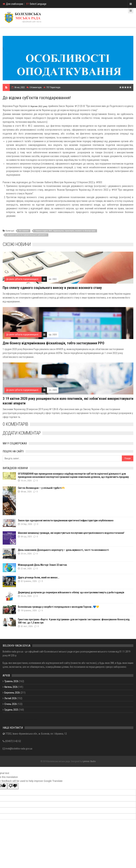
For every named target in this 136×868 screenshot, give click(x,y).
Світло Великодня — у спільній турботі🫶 (41, 488)
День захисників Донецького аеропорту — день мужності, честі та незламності (63, 550)
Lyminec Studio (89, 761)
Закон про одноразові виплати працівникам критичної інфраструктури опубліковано (66, 520)
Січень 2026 (11, 704)
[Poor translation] (13, 786)
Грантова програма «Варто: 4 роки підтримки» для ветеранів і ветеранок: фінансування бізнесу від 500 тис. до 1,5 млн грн (74, 621)
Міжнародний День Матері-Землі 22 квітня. (43, 565)
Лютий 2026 (11, 698)
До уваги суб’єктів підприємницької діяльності (27, 235)
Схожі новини (17, 244)
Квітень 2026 (11, 687)
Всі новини (24, 231)
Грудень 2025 (11, 710)
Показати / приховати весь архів (20, 719)
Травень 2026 (11, 681)
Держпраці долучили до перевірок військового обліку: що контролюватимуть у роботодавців (71, 592)
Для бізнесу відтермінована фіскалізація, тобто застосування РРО (53, 343)
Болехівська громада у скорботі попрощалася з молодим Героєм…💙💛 (58, 607)
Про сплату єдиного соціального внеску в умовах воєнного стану (52, 288)
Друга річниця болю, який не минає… (39, 577)
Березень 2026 (12, 693)
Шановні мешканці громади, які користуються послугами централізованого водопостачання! (71, 533)
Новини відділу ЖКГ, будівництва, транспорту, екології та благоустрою (65, 231)
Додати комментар (22, 433)
